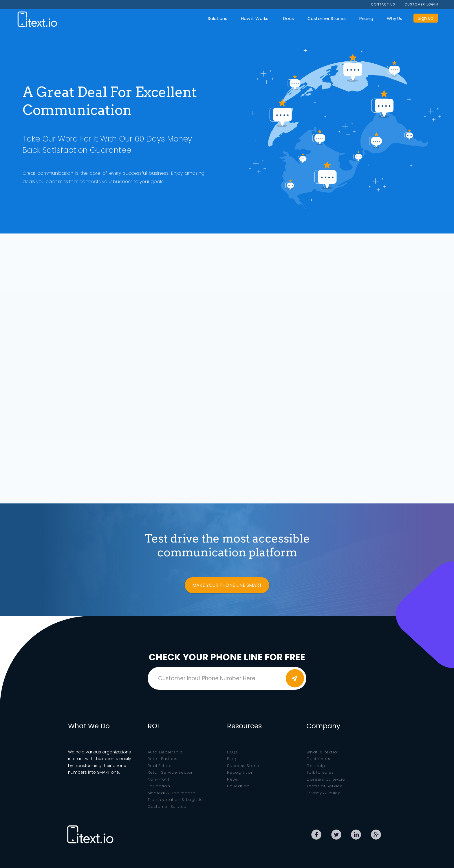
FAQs (232, 752)
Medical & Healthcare (172, 793)
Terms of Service (325, 786)
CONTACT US (383, 4)
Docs (289, 18)
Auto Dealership (165, 752)
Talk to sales (320, 772)
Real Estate (160, 766)
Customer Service (167, 807)
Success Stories (244, 766)
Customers (318, 759)
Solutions (217, 18)
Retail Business (164, 759)
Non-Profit (159, 779)
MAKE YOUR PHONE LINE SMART (227, 585)
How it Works (255, 18)
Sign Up (426, 18)
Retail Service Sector (170, 772)
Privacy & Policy (323, 793)
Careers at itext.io (326, 779)
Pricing (366, 18)
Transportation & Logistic (175, 800)
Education (159, 786)
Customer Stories (327, 18)
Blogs (233, 759)
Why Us (394, 18)
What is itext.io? (323, 752)
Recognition (240, 772)
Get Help (316, 766)
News (233, 779)
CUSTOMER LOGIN (421, 4)
